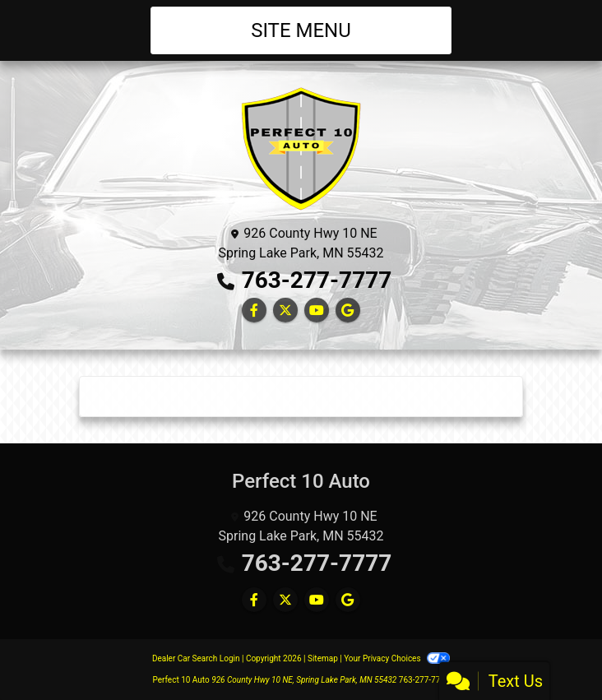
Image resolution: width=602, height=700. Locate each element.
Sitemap (323, 658)
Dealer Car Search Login (196, 658)
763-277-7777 (317, 280)
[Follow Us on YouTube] (317, 311)
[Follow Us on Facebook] (254, 311)
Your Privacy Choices (397, 658)
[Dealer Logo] (301, 148)
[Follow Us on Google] (348, 311)
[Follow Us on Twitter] (285, 311)
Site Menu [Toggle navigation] (301, 30)
